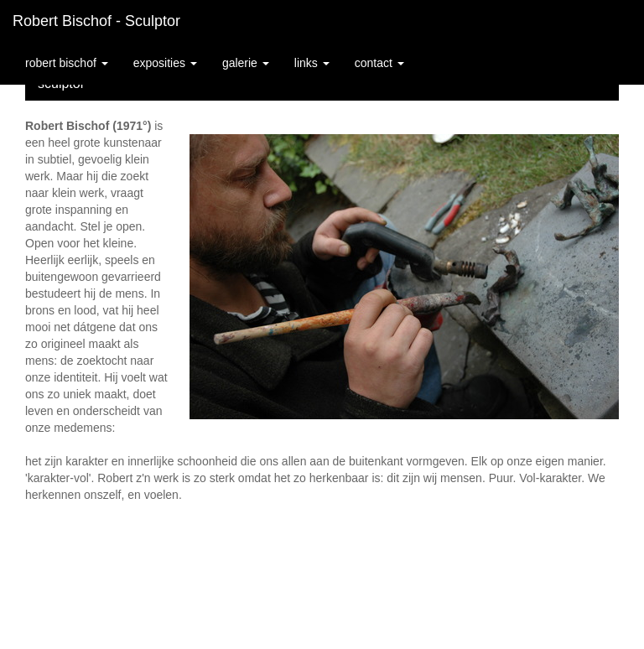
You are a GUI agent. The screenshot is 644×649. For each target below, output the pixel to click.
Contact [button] (379, 63)
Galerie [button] (246, 63)
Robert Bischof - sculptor (96, 21)
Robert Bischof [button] (67, 63)
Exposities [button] (165, 63)
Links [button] (312, 63)
